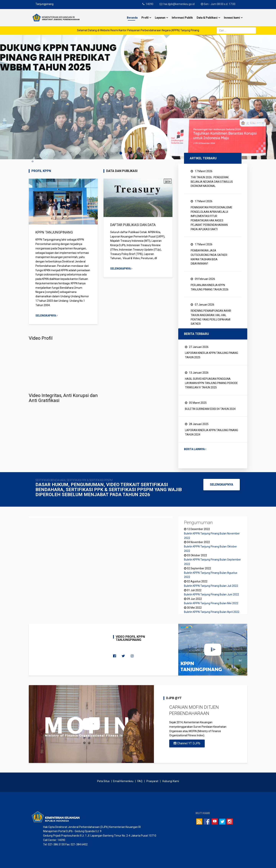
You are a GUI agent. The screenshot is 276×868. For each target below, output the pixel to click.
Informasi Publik (182, 18)
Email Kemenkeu (123, 781)
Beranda (132, 18)
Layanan (160, 18)
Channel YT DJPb (187, 743)
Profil (145, 18)
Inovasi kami (232, 18)
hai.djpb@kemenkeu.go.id (179, 4)
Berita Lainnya (195, 449)
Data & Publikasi (207, 18)
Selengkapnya (46, 316)
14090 (149, 4)
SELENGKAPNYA (222, 485)
